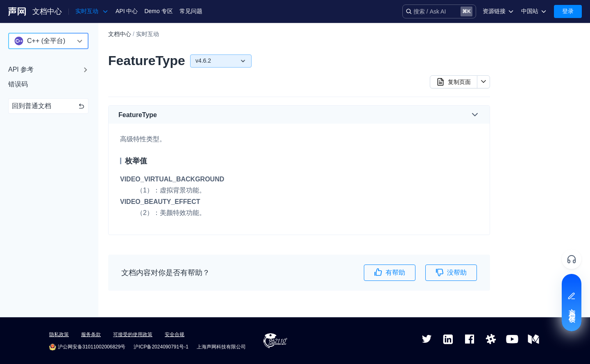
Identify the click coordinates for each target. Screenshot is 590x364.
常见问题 (191, 11)
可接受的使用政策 (133, 335)
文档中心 (47, 11)
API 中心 (127, 11)
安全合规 (175, 335)
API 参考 (21, 69)
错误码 (18, 84)
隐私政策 (59, 335)
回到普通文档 (48, 106)
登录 (568, 11)
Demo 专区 (158, 11)
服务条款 (91, 335)
